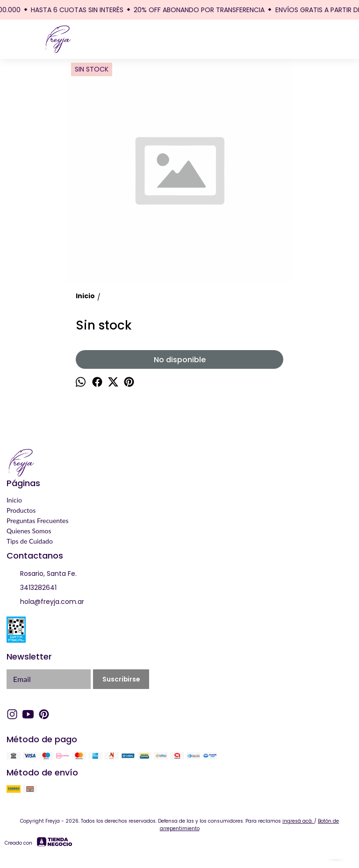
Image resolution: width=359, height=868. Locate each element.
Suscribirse (121, 679)
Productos (21, 510)
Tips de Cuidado (30, 541)
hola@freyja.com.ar (45, 602)
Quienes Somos (29, 531)
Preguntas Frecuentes (37, 520)
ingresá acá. (298, 821)
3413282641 (32, 588)
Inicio (14, 500)
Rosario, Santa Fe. (42, 574)
